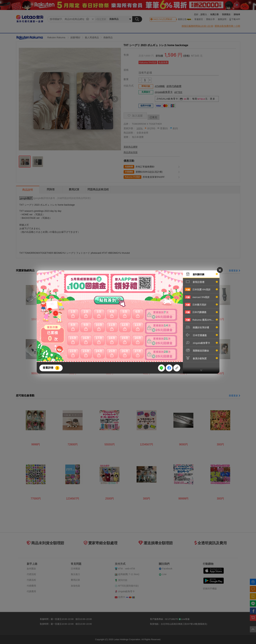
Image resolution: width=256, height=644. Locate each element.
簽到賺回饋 (201, 274)
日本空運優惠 (201, 335)
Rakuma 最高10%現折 (201, 320)
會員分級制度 (201, 358)
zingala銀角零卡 (201, 343)
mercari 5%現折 (201, 297)
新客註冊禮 (201, 282)
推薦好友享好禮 (201, 327)
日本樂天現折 (201, 305)
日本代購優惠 (201, 312)
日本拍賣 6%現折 (201, 289)
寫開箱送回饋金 (201, 350)
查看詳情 (48, 368)
